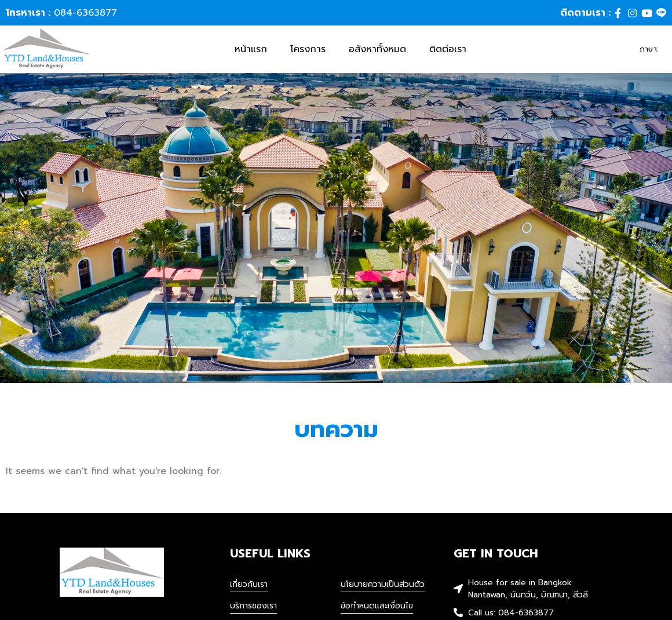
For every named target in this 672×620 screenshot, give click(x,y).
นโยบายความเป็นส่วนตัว (383, 587)
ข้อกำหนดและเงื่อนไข (377, 608)
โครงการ (308, 50)
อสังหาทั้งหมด (377, 50)
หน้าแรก (251, 50)
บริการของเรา (253, 608)
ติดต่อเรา (448, 50)
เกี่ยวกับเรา (249, 587)
